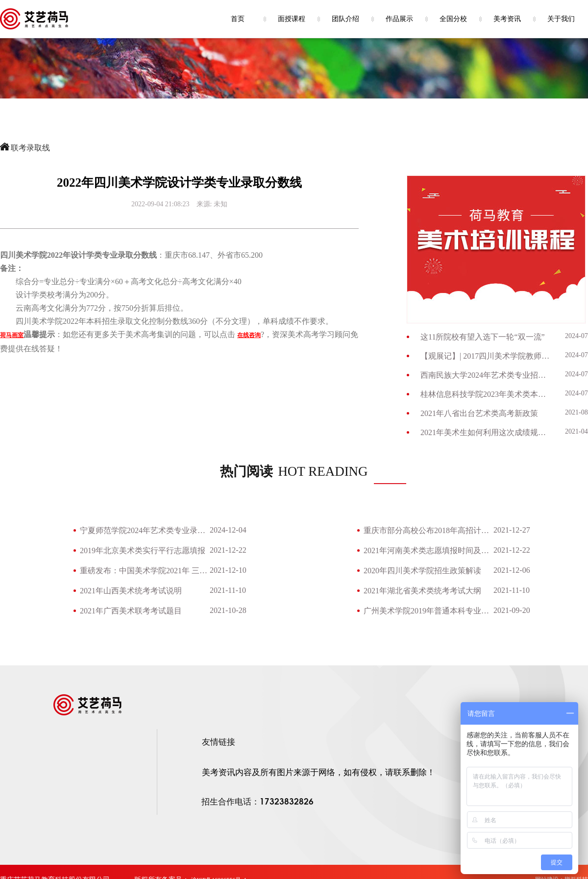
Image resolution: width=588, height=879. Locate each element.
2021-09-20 (512, 610)
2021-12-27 (512, 530)
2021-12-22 (228, 550)
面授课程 (292, 19)
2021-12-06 (512, 570)
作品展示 (399, 19)
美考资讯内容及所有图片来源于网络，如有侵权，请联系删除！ (318, 772)
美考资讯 (507, 19)
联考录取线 (30, 148)
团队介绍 (345, 19)
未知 (220, 204)
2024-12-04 (228, 530)
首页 (238, 19)
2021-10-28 (228, 610)
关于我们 (561, 19)
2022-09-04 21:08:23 (160, 204)
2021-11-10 (228, 590)
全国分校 (453, 19)
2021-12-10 (228, 570)
